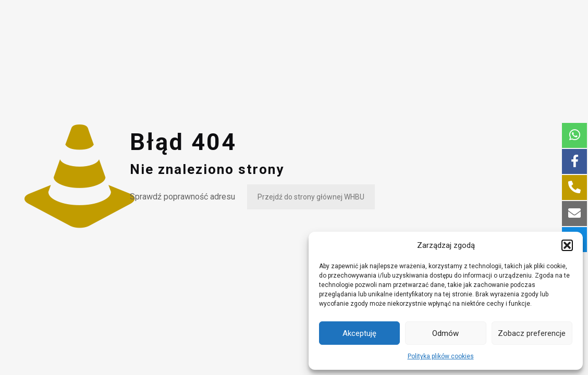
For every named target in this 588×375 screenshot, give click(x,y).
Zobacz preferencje (532, 333)
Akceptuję (359, 333)
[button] (567, 245)
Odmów (445, 333)
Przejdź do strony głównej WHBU (311, 197)
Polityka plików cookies (441, 356)
